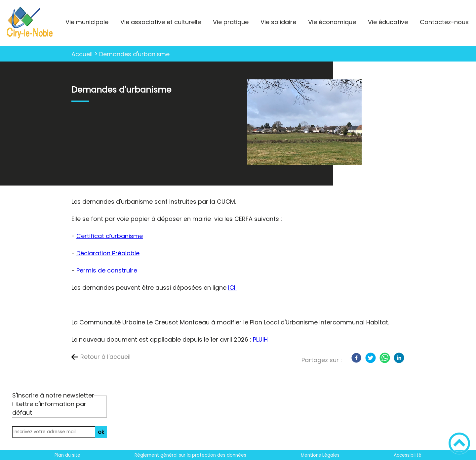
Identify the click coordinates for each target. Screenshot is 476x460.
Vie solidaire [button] (278, 22)
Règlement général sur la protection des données (190, 455)
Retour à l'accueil (105, 357)
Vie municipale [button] (87, 22)
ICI (233, 288)
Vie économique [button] (332, 22)
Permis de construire (107, 270)
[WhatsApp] (385, 358)
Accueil (82, 54)
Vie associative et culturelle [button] (161, 22)
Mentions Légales (320, 455)
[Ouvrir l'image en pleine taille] (304, 123)
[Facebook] (356, 358)
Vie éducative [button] (388, 22)
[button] (459, 443)
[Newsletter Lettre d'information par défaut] (14, 404)
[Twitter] (371, 358)
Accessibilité (408, 455)
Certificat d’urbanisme (110, 236)
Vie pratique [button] (231, 22)
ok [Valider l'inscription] (101, 432)
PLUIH (260, 339)
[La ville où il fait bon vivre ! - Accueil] (30, 23)
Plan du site (67, 455)
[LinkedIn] (399, 358)
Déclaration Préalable (108, 253)
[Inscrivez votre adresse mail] (57, 432)
